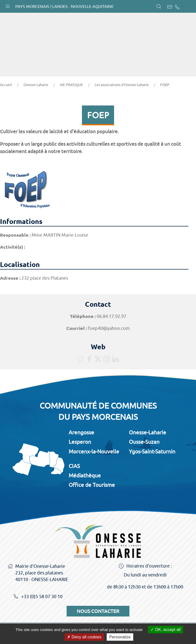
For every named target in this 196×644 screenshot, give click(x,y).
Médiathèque (85, 475)
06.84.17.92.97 (112, 316)
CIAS (74, 466)
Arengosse (81, 432)
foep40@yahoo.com (109, 328)
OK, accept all (166, 630)
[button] (8, 5)
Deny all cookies (84, 637)
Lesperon (80, 442)
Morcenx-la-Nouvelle (94, 451)
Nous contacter (98, 611)
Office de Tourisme (92, 485)
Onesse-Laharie (36, 85)
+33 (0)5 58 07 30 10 (38, 597)
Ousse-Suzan (144, 442)
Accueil (6, 85)
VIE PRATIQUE (71, 85)
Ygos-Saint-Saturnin (152, 451)
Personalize (120, 637)
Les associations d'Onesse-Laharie (122, 85)
